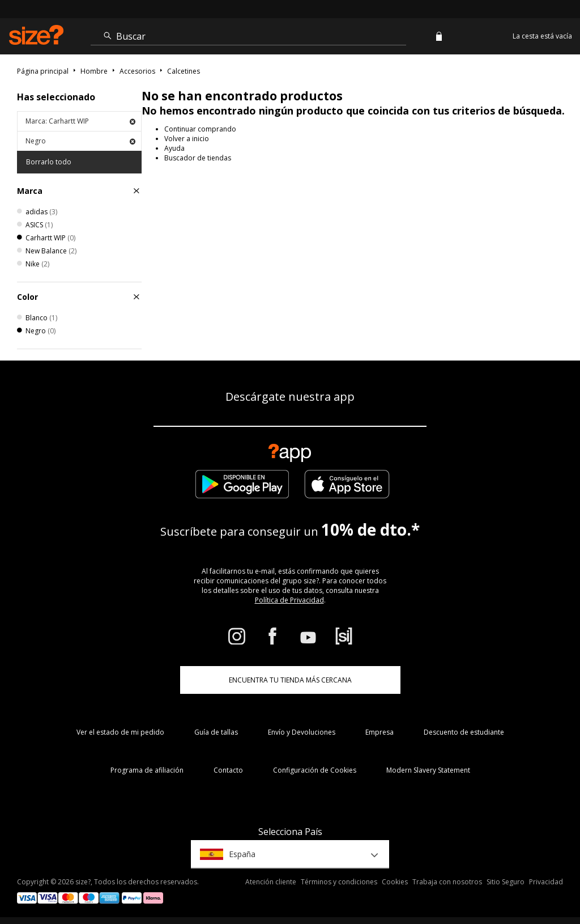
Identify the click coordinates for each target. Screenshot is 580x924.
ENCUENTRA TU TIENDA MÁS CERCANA (290, 680)
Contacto (228, 770)
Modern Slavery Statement (428, 770)
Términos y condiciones (339, 882)
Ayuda (174, 148)
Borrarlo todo (49, 162)
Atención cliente (271, 882)
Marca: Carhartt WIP (80, 121)
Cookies (395, 882)
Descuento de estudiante (464, 732)
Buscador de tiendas (198, 158)
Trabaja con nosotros (447, 882)
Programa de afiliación (147, 770)
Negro (80, 141)
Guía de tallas (216, 732)
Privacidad (546, 882)
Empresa (379, 732)
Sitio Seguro (506, 882)
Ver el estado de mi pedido (120, 732)
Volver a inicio (187, 139)
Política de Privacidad (289, 600)
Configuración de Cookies (315, 770)
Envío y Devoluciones (302, 732)
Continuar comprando (200, 129)
